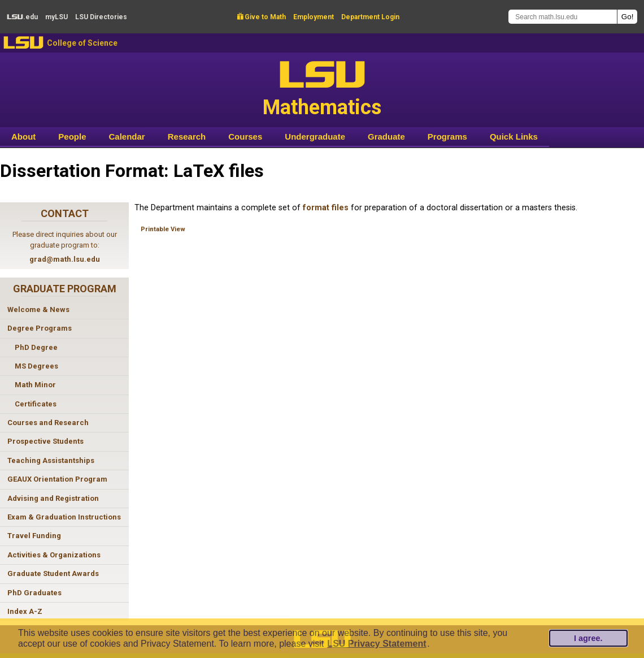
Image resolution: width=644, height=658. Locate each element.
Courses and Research (48, 423)
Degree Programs (40, 328)
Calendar (127, 137)
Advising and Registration (53, 498)
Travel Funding (34, 536)
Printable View (163, 229)
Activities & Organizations (54, 555)
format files (326, 208)
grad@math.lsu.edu (65, 259)
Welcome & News (38, 309)
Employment (314, 17)
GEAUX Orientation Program (57, 479)
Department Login (370, 17)
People (72, 137)
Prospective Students (45, 441)
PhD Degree (36, 347)
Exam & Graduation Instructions (64, 517)
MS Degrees (36, 366)
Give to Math (262, 17)
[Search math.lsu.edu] (563, 17)
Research (187, 137)
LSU (23, 43)
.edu (22, 17)
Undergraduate (315, 137)
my (56, 17)
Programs (447, 137)
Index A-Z (25, 611)
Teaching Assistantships (51, 460)
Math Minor (35, 385)
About (23, 137)
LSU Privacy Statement (377, 644)
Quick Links (514, 137)
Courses (245, 137)
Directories (101, 17)
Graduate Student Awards (53, 573)
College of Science (82, 43)
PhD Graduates (34, 593)
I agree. (588, 638)
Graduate (386, 137)
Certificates (36, 404)
